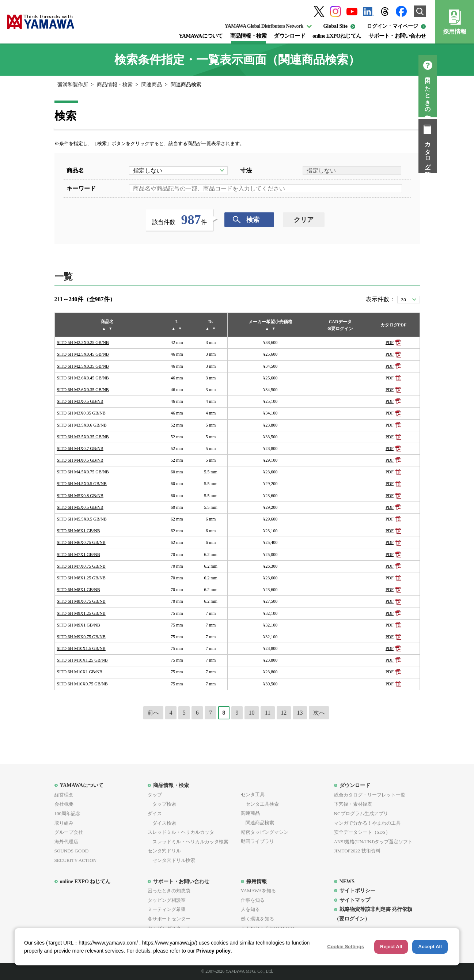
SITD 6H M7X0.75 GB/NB (81, 566)
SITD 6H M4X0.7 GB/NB (80, 449)
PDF (390, 343)
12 (284, 713)
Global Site (335, 26)
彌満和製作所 (73, 85)
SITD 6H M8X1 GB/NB (79, 590)
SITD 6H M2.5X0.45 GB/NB (83, 354)
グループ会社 (69, 832)
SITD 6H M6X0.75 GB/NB (81, 542)
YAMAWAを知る (259, 891)
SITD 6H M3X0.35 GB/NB (81, 413)
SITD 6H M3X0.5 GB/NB (80, 401)
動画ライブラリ (257, 841)
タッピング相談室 (167, 900)
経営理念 (64, 795)
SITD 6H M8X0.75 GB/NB (81, 601)
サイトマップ (355, 900)
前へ (153, 713)
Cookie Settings (346, 947)
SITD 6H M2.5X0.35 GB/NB (83, 366)
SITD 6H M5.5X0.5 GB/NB (82, 519)
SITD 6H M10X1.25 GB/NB (82, 660)
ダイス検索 (162, 823)
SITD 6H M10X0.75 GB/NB (82, 684)
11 (268, 713)
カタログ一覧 (465, 153)
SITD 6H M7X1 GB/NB (79, 555)
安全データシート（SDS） (362, 832)
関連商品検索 (257, 823)
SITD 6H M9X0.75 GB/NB (81, 637)
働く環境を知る (257, 919)
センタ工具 (253, 794)
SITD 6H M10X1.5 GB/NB (81, 648)
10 (252, 713)
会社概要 (64, 804)
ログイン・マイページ (393, 26)
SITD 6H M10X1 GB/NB (80, 672)
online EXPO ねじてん (85, 881)
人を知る (250, 909)
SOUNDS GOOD (72, 851)
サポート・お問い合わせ (397, 36)
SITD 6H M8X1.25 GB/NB (81, 578)
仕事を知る (253, 900)
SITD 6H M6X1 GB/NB (79, 531)
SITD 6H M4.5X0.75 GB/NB (83, 472)
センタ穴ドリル (164, 851)
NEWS (347, 881)
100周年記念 (68, 813)
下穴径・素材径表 (353, 804)
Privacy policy (213, 951)
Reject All (391, 947)
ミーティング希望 (167, 909)
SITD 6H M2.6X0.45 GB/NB (83, 378)
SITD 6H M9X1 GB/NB (79, 625)
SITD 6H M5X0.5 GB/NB (80, 507)
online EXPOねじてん (337, 36)
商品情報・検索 (249, 36)
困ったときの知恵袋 (465, 93)
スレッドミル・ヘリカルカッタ (181, 832)
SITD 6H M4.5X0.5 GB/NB (82, 484)
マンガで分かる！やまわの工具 (367, 823)
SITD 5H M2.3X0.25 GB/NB (83, 343)
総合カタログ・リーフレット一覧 (370, 795)
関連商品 (152, 85)
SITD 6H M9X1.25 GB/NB (81, 613)
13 (300, 713)
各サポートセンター (169, 919)
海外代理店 (66, 842)
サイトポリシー (357, 890)
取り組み (64, 823)
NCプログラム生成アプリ (361, 813)
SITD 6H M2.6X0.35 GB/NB (83, 390)
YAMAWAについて (201, 36)
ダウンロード (289, 36)
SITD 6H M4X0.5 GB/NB (80, 460)
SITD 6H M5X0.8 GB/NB (80, 496)
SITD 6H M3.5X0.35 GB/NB (83, 437)
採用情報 (455, 32)
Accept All (430, 947)
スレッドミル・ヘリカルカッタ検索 (188, 842)
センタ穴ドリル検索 (171, 860)
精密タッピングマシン (265, 832)
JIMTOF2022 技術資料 (357, 851)
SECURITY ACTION (76, 860)
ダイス (155, 813)
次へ (319, 713)
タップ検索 (162, 804)
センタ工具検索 (260, 804)
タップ (155, 795)
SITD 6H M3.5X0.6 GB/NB (82, 425)
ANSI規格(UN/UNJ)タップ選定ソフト (373, 842)
